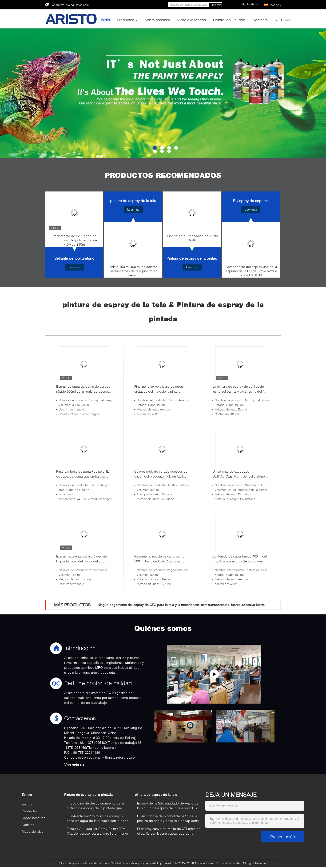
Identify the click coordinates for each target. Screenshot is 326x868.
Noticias (28, 825)
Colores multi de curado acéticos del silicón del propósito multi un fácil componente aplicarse (161, 474)
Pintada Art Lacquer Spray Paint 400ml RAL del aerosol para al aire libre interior (97, 831)
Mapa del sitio (33, 831)
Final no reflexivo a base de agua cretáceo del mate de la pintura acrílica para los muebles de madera (161, 389)
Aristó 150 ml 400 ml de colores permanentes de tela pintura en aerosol (134, 271)
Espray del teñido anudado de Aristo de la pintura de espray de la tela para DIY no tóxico (168, 806)
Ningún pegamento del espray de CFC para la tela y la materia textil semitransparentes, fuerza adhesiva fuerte (181, 605)
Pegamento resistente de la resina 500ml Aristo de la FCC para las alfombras (159, 559)
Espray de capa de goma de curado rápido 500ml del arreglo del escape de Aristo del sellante (83, 389)
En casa (28, 804)
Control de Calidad (229, 20)
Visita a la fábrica (192, 20)
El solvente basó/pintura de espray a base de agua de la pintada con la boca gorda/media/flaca (97, 819)
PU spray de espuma (251, 201)
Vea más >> (75, 765)
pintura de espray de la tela (133, 201)
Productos (125, 20)
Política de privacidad (72, 863)
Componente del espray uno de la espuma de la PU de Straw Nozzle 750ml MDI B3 (251, 271)
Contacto (260, 20)
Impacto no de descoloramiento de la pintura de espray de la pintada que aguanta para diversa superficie (95, 806)
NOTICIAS (283, 20)
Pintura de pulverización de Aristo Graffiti (192, 238)
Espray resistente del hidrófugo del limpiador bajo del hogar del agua (82, 559)
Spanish (275, 5)
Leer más (74, 267)
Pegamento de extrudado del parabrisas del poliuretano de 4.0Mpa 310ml (75, 240)
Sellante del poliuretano (74, 258)
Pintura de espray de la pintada (193, 258)
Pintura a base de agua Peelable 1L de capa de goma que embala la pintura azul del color (83, 474)
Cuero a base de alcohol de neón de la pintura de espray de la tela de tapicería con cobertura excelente (168, 819)
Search (216, 5)
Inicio (105, 20)
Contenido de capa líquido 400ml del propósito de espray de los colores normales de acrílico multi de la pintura (240, 559)
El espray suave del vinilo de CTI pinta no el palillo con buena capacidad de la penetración (169, 832)
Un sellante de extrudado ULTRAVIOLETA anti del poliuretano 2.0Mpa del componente (239, 474)
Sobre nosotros (157, 20)
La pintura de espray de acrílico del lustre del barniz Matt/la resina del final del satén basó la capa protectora (241, 389)
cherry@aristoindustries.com (70, 5)
